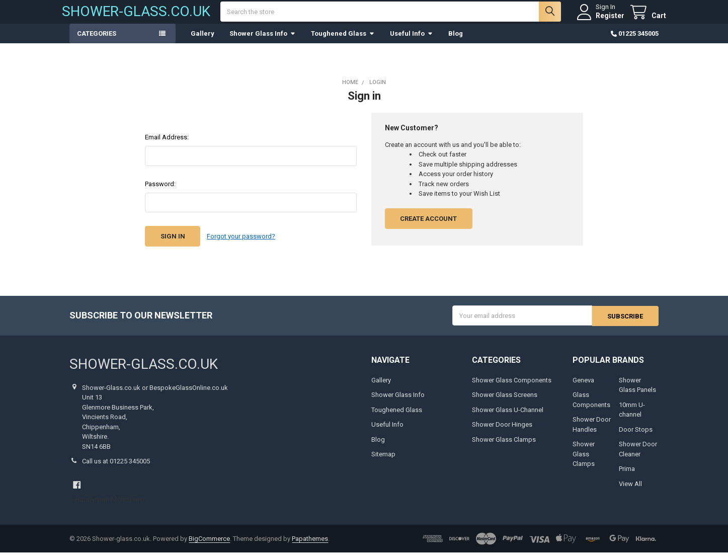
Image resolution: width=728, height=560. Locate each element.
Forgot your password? (241, 244)
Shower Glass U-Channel (508, 417)
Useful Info (412, 41)
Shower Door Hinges (502, 432)
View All (630, 491)
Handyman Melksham (110, 507)
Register (602, 19)
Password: (160, 191)
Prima (627, 476)
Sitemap (383, 462)
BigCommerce (209, 546)
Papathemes (310, 546)
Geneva (583, 387)
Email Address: (167, 145)
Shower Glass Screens (505, 402)
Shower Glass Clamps (504, 447)
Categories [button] (97, 41)
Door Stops (636, 436)
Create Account (428, 226)
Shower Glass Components (512, 387)
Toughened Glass (343, 41)
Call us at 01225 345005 (116, 469)
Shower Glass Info (263, 41)
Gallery (203, 41)
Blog (456, 41)
